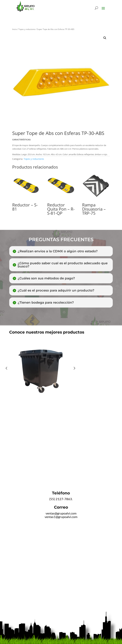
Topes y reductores (27, 29)
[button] (105, 38)
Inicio (15, 29)
